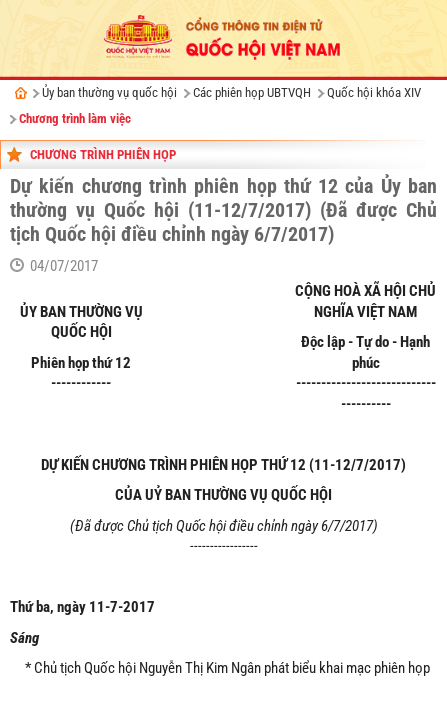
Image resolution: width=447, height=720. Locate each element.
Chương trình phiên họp (103, 154)
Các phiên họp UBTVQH (252, 92)
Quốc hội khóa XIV (374, 92)
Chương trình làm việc (75, 118)
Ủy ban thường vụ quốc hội (109, 92)
